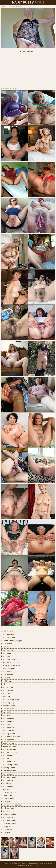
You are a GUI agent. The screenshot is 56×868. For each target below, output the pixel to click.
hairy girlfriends (8, 712)
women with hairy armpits (12, 641)
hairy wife (5, 833)
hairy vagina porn (8, 820)
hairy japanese (7, 740)
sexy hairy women (9, 793)
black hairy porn (8, 669)
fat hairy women (8, 706)
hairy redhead (7, 786)
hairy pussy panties (9, 777)
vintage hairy (7, 827)
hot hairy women (8, 734)
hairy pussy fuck (8, 709)
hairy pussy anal (8, 638)
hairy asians (6, 644)
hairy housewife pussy (10, 737)
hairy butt (5, 678)
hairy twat (6, 811)
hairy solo (6, 802)
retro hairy (6, 789)
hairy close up (7, 687)
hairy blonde (7, 672)
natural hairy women (10, 765)
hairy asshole (7, 650)
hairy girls (6, 715)
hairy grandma (7, 718)
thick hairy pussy (8, 808)
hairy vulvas (6, 830)
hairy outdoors (7, 774)
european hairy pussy (10, 700)
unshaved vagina (8, 814)
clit (3, 684)
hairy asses (6, 647)
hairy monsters (7, 727)
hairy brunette (7, 675)
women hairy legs (9, 746)
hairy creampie (7, 690)
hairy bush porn (8, 724)
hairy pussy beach (9, 659)
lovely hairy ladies (9, 743)
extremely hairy (8, 703)
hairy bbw (6, 656)
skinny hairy (6, 796)
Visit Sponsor (27, 51)
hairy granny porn (9, 721)
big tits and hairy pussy (11, 665)
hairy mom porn (8, 762)
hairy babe (6, 653)
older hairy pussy (8, 771)
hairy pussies (7, 780)
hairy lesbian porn (9, 749)
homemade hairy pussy (11, 731)
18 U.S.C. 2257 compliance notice (40, 863)
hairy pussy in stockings (11, 805)
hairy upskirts (7, 817)
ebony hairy (6, 696)
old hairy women (8, 768)
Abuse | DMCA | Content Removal (15, 863)
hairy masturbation (9, 752)
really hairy (6, 783)
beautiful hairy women (10, 662)
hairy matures (7, 755)
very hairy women (9, 823)
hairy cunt (6, 693)
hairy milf (5, 758)
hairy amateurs (8, 634)
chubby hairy (7, 681)
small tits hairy (7, 799)
